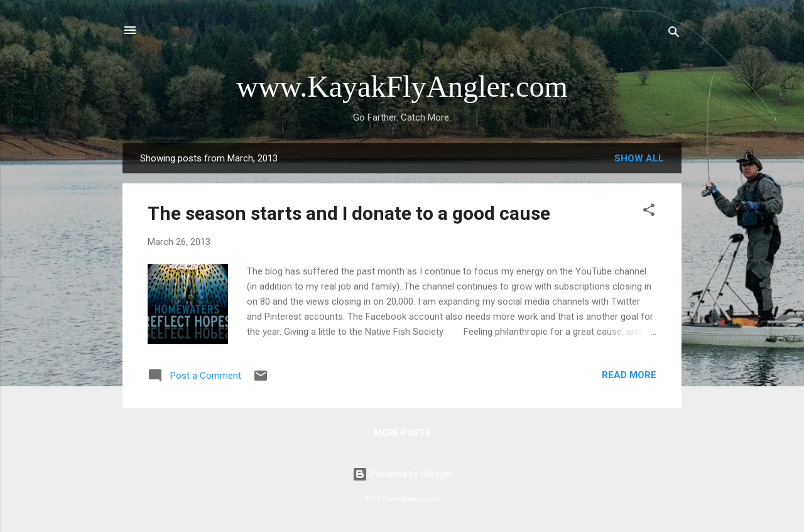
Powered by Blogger (402, 474)
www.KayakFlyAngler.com (402, 86)
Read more (629, 375)
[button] (649, 212)
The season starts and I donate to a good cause (349, 213)
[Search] (674, 34)
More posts (402, 433)
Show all (639, 158)
